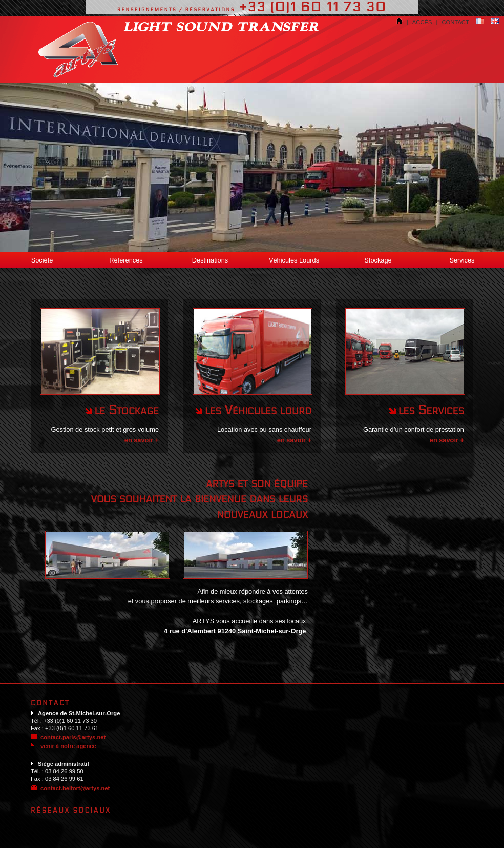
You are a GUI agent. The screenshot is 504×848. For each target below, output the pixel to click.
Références (126, 260)
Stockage (378, 260)
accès (422, 22)
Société (42, 260)
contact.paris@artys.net (73, 737)
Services (462, 260)
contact (456, 22)
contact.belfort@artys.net (75, 788)
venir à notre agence (64, 746)
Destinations (210, 260)
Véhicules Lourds (294, 260)
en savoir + (142, 440)
